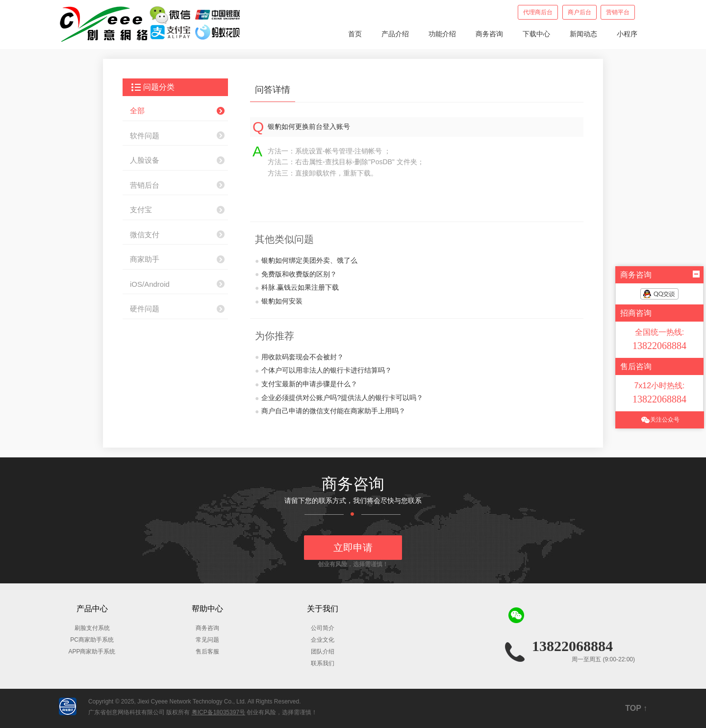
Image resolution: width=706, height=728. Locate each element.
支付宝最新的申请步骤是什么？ (306, 384)
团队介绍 (323, 652)
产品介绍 (395, 34)
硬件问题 (145, 309)
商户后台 (580, 12)
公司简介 (323, 628)
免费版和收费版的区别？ (296, 275)
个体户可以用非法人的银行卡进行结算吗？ (323, 371)
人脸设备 (145, 160)
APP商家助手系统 (92, 652)
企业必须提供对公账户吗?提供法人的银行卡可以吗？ (339, 398)
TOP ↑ (636, 708)
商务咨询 (489, 34)
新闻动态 (583, 34)
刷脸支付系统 (92, 628)
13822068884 (572, 646)
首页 (355, 34)
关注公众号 (660, 420)
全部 (137, 111)
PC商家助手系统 (92, 640)
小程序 (627, 34)
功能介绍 (442, 34)
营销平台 (618, 12)
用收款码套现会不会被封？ (299, 357)
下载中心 (536, 34)
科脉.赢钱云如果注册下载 (297, 288)
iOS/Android (150, 284)
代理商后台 (538, 12)
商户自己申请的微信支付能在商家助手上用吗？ (330, 411)
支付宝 (141, 210)
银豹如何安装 (279, 301)
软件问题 (145, 136)
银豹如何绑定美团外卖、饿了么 (306, 261)
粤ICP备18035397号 (218, 712)
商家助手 (145, 259)
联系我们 (323, 663)
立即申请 (353, 548)
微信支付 (145, 235)
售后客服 (207, 652)
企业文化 (323, 640)
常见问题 (207, 640)
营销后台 (145, 185)
